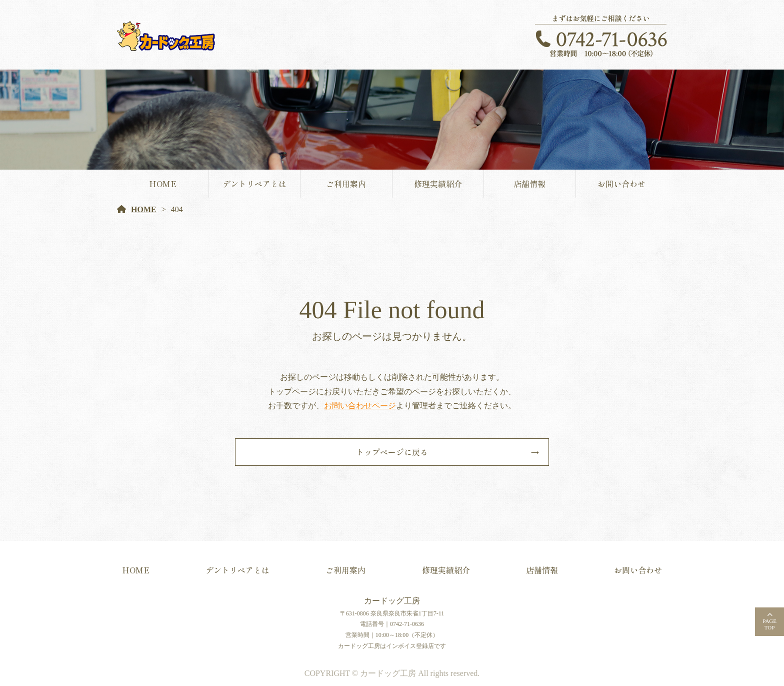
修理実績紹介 (438, 184)
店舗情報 (529, 184)
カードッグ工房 (392, 601)
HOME (163, 184)
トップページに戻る (392, 452)
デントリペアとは (254, 184)
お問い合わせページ (360, 406)
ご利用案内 (346, 184)
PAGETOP (769, 624)
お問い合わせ (621, 184)
